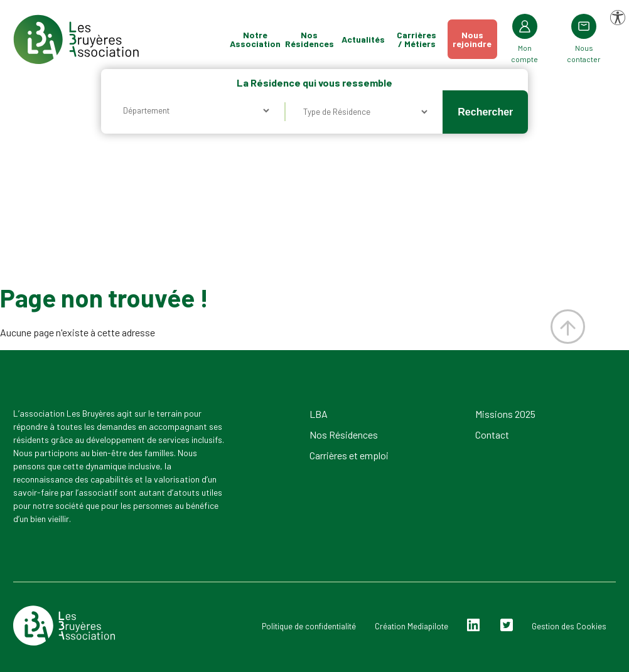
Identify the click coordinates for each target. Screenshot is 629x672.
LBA (319, 414)
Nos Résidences (309, 39)
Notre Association (255, 39)
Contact (492, 435)
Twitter (507, 625)
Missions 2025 (505, 414)
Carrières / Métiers (417, 39)
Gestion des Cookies (569, 626)
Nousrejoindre (472, 39)
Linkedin (474, 625)
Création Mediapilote (411, 626)
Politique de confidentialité (309, 626)
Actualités (363, 39)
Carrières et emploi (349, 455)
